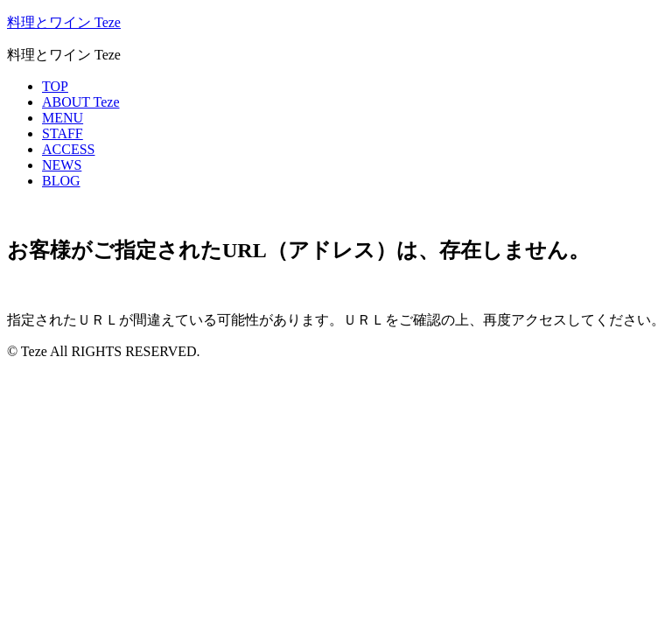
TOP (55, 86)
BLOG (61, 181)
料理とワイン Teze (64, 22)
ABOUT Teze (81, 102)
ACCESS (68, 149)
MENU (63, 118)
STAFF (63, 133)
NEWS (62, 165)
